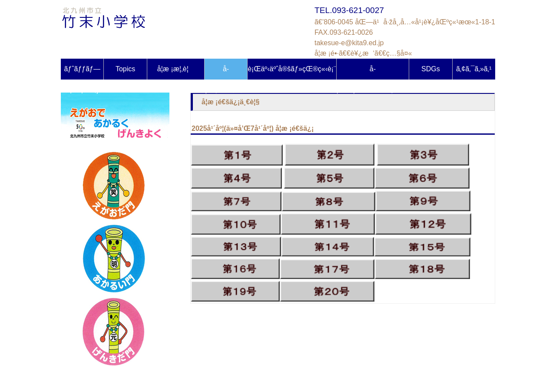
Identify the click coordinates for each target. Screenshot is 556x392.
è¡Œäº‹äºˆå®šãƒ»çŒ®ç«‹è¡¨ (292, 69)
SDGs (431, 69)
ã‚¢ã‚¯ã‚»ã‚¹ (474, 69)
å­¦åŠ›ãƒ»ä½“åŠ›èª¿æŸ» (373, 72)
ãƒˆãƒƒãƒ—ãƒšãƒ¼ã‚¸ (82, 72)
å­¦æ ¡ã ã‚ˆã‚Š (226, 72)
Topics (125, 69)
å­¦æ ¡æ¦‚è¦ (176, 69)
